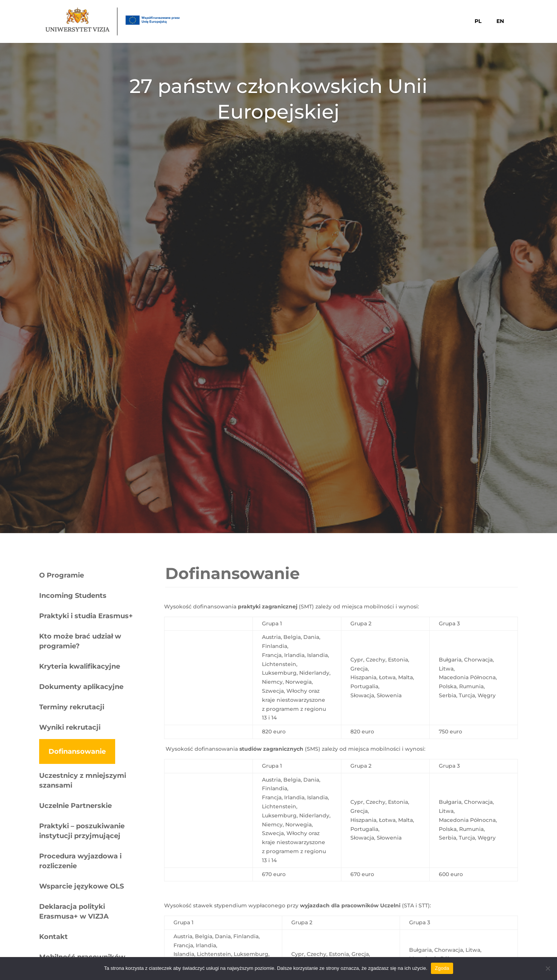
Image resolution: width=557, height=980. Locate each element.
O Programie (62, 575)
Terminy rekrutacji (72, 707)
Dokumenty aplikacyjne (81, 687)
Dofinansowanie (77, 751)
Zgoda (442, 968)
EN (500, 21)
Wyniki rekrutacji (70, 727)
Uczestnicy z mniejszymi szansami (83, 780)
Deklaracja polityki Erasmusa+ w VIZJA (74, 911)
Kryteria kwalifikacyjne (80, 666)
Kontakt (53, 937)
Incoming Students (73, 596)
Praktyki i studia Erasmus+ (86, 616)
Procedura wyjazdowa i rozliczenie (80, 861)
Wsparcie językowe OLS (81, 886)
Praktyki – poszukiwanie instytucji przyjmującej (82, 831)
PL (478, 21)
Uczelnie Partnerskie (75, 806)
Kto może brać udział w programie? (80, 641)
